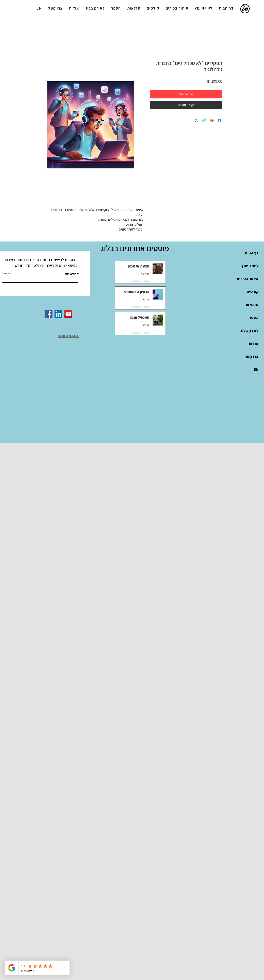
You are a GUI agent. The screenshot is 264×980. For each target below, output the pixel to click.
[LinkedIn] (58, 314)
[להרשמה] (68, 274)
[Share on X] (197, 120)
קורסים (253, 292)
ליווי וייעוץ (250, 266)
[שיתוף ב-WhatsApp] (204, 120)
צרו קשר (252, 357)
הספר (254, 318)
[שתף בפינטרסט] (212, 120)
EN (256, 370)
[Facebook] (49, 314)
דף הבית (252, 253)
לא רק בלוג (250, 331)
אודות (254, 344)
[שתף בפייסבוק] (220, 120)
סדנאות (252, 305)
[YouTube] (68, 314)
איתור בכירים (248, 279)
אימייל (6, 274)
